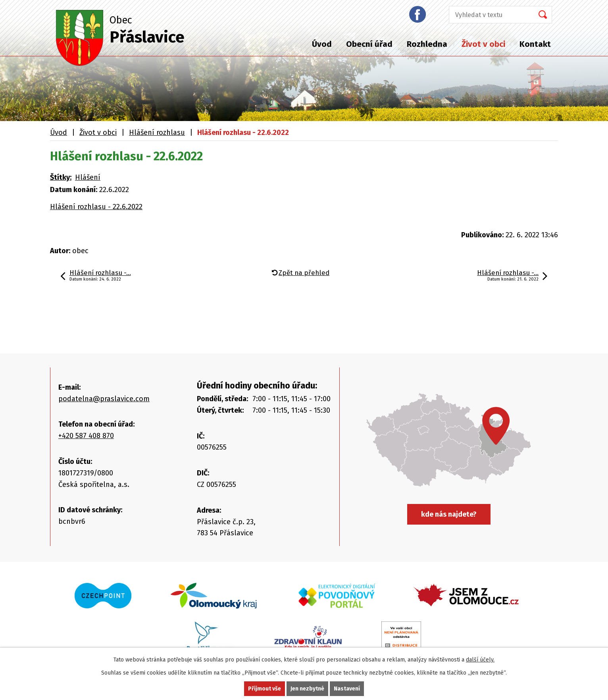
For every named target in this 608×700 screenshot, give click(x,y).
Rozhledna (427, 44)
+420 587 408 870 (86, 436)
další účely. (480, 660)
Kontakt (535, 44)
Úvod (322, 44)
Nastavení (347, 689)
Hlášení (88, 177)
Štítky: (61, 177)
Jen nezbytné (307, 689)
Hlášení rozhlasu (157, 133)
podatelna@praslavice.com (104, 399)
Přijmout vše (265, 689)
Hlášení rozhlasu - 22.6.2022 (96, 207)
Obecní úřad (369, 44)
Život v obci (483, 44)
